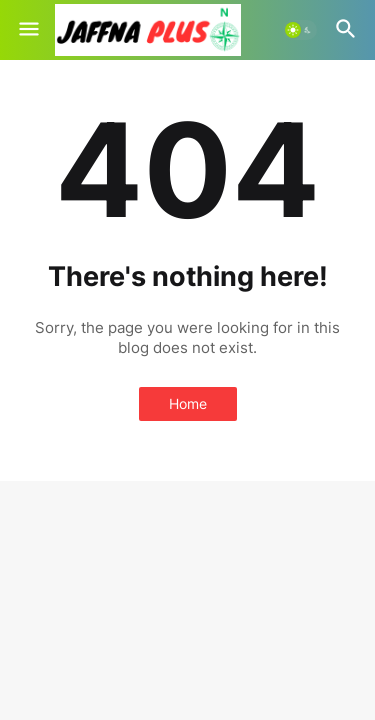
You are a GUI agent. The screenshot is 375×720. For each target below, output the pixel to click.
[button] (27, 30)
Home (188, 403)
